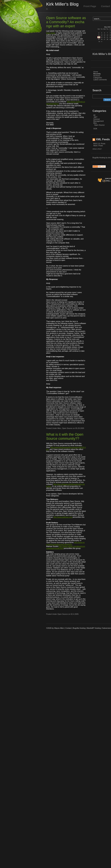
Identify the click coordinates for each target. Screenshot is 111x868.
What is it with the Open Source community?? (65, 437)
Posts (103, 144)
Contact (68, 628)
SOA (95, 129)
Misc (95, 123)
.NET (95, 117)
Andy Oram (51, 33)
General (96, 119)
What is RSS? (97, 149)
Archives (97, 76)
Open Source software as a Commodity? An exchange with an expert (66, 22)
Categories (98, 78)
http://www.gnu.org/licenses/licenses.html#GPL (65, 543)
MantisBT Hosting (94, 628)
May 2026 (107, 27)
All (94, 115)
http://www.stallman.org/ (63, 517)
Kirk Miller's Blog (62, 4)
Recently (97, 74)
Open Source (99, 125)
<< (99, 42)
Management (98, 121)
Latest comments (100, 80)
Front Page (90, 6)
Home (96, 72)
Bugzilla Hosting (99, 158)
